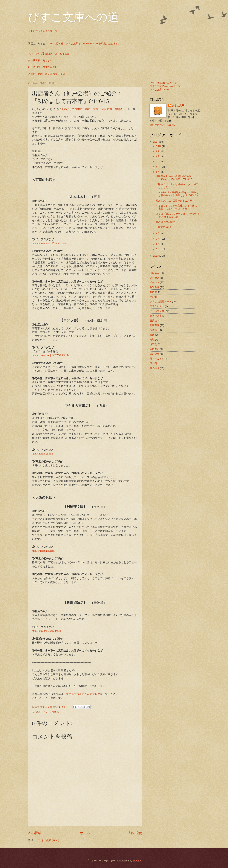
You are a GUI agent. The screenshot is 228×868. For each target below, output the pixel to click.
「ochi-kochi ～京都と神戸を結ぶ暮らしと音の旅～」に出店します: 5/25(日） (177, 194)
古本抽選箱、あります (40, 60)
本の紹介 (154, 368)
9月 (158, 151)
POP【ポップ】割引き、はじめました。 (50, 54)
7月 (158, 162)
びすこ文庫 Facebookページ (165, 86)
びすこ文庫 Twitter (160, 90)
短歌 (152, 339)
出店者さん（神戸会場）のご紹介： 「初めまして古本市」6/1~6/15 (176, 178)
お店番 (153, 292)
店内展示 (154, 349)
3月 (158, 239)
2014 (156, 142)
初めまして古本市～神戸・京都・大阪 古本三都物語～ (93, 109)
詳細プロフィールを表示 (163, 125)
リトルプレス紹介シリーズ (43, 31)
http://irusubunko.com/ (44, 551)
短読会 (153, 344)
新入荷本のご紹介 (165, 222)
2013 (156, 256)
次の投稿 (35, 833)
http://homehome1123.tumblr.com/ (50, 243)
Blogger (137, 861)
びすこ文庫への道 (73, 17)
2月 (158, 244)
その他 (153, 297)
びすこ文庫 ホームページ (163, 83)
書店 (152, 335)
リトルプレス (157, 311)
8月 (158, 156)
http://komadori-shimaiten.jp (46, 631)
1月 (158, 249)
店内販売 (154, 354)
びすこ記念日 (157, 306)
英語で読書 (156, 316)
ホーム (85, 833)
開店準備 (154, 325)
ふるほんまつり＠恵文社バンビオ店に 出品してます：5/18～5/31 (177, 207)
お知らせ (154, 287)
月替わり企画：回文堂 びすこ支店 (47, 74)
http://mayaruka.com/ (43, 454)
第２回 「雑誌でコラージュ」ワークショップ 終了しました (178, 215)
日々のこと (156, 359)
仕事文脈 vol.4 (163, 227)
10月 (159, 146)
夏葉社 (153, 321)
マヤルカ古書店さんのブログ (83, 694)
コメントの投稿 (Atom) (47, 840)
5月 (158, 172)
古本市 (55, 712)
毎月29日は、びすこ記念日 (43, 67)
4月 (158, 234)
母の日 (153, 363)
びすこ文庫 (178, 105)
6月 (158, 167)
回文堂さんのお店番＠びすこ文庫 (174, 201)
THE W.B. (155, 273)
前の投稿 (135, 833)
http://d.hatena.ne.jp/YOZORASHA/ (51, 355)
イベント (45, 712)
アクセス (154, 278)
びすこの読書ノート (161, 301)
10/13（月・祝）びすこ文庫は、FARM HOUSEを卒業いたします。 (84, 44)
